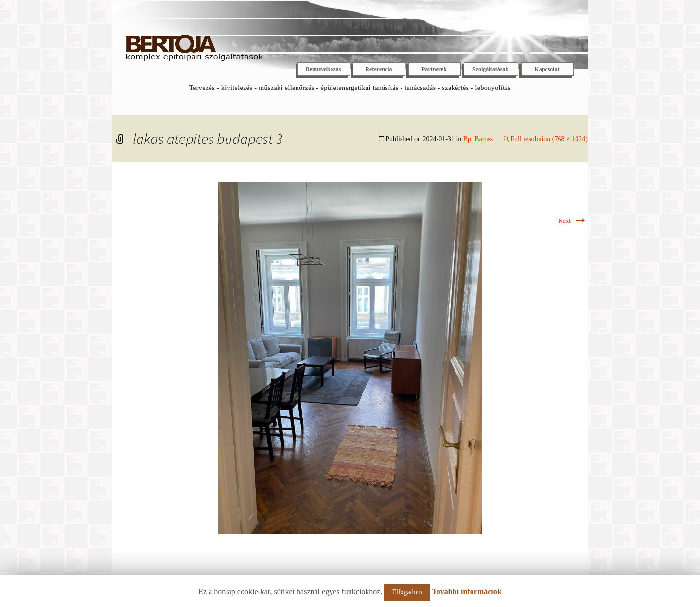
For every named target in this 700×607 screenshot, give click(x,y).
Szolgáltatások (490, 69)
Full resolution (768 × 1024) (549, 139)
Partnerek (434, 69)
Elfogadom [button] (407, 592)
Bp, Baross (478, 139)
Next (573, 221)
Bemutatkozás (324, 69)
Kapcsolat (547, 69)
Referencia (378, 69)
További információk (467, 592)
